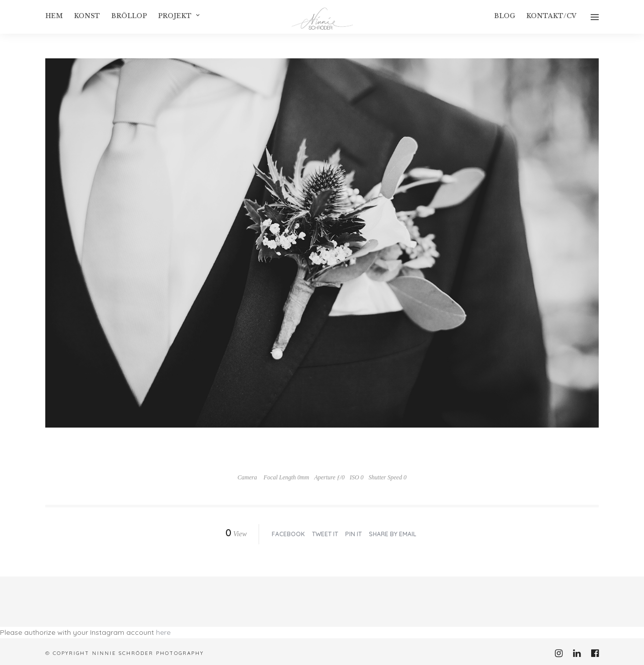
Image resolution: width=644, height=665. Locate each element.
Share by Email (392, 534)
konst (87, 16)
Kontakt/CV (551, 16)
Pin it (353, 534)
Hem (54, 16)
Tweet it (325, 534)
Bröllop (129, 16)
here (163, 632)
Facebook (288, 534)
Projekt (175, 16)
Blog (505, 16)
